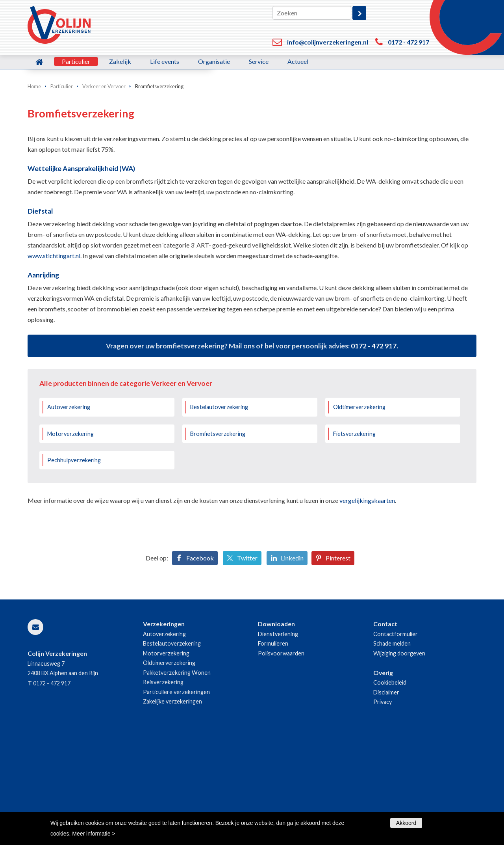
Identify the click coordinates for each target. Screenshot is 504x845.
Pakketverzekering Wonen (177, 779)
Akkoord (406, 823)
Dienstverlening (278, 740)
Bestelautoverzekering (219, 513)
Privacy (383, 808)
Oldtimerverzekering (359, 513)
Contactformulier (396, 740)
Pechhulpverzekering (74, 567)
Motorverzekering (70, 540)
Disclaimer (386, 799)
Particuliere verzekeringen (176, 798)
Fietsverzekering (354, 540)
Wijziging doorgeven (399, 760)
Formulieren (273, 750)
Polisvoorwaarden (281, 760)
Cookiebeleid (390, 789)
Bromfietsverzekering (218, 540)
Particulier (62, 193)
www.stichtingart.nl (54, 362)
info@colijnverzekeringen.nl (328, 42)
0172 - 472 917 (409, 42)
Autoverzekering (69, 513)
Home (34, 193)
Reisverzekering (163, 788)
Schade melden (392, 750)
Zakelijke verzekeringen (172, 808)
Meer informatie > (94, 834)
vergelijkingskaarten (367, 607)
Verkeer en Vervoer (104, 193)
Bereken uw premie (66, 152)
